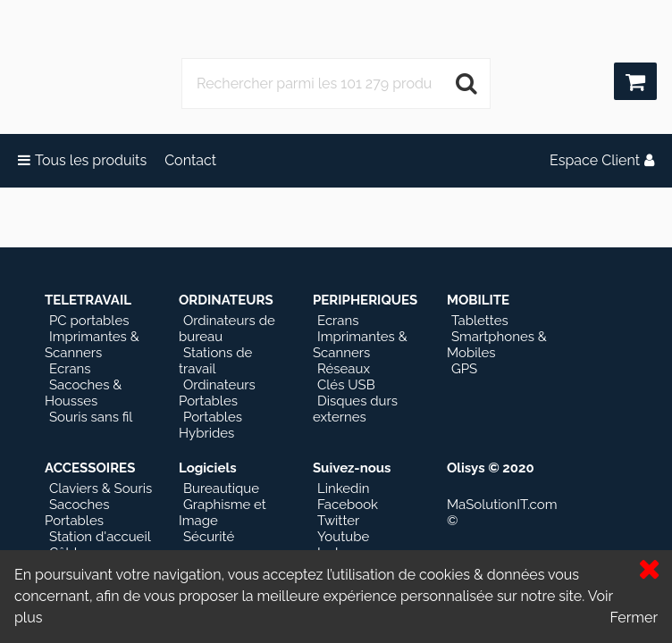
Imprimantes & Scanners (92, 345)
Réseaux (344, 369)
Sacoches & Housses (83, 393)
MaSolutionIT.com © (502, 513)
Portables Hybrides (210, 425)
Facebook (348, 505)
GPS (464, 369)
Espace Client (602, 160)
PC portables (89, 321)
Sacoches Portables (77, 513)
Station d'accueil (100, 537)
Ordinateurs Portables (217, 393)
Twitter (338, 521)
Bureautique (221, 489)
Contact (190, 160)
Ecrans (70, 369)
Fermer (634, 618)
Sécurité (209, 537)
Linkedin (343, 489)
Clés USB (346, 385)
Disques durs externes (355, 409)
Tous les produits (82, 160)
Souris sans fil (91, 417)
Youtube (343, 537)
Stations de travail (215, 361)
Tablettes (480, 321)
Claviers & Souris (101, 489)
